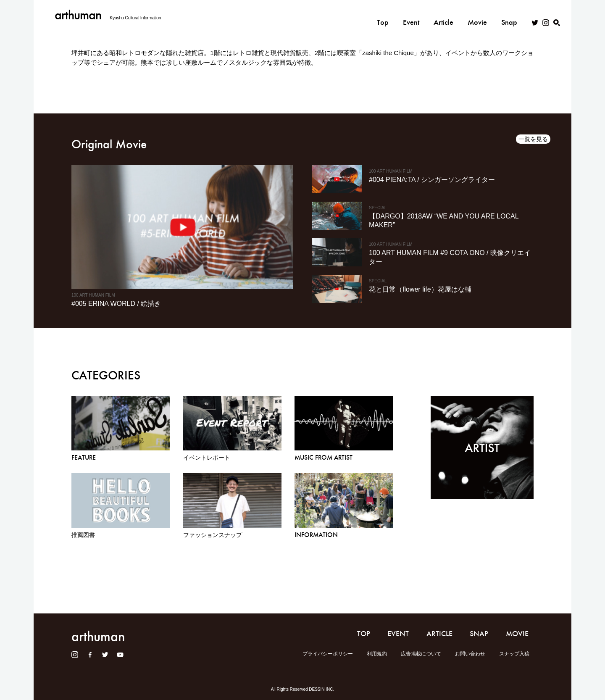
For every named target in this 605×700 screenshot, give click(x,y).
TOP (364, 634)
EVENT (398, 634)
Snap (509, 16)
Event (411, 16)
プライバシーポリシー (328, 654)
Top (383, 16)
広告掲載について (421, 654)
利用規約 (377, 654)
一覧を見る (533, 139)
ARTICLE (439, 634)
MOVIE (517, 634)
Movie (477, 16)
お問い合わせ (470, 654)
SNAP (479, 634)
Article (443, 16)
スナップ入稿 (514, 654)
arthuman (78, 15)
